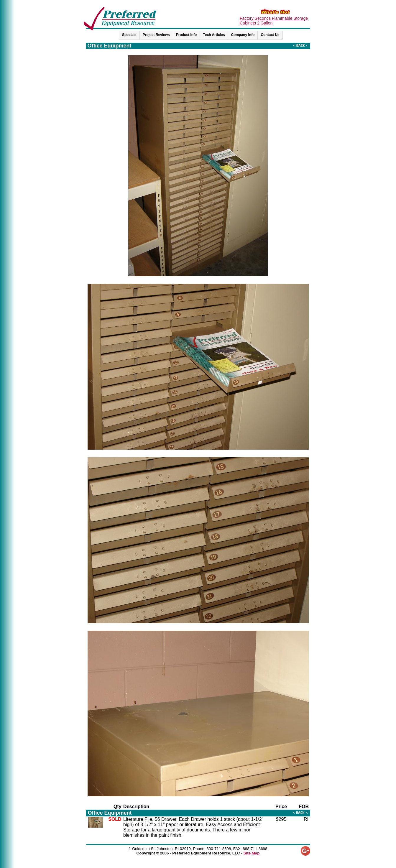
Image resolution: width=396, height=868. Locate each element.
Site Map (252, 853)
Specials (129, 35)
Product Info (187, 35)
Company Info (243, 35)
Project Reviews (156, 35)
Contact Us (270, 35)
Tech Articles (214, 35)
